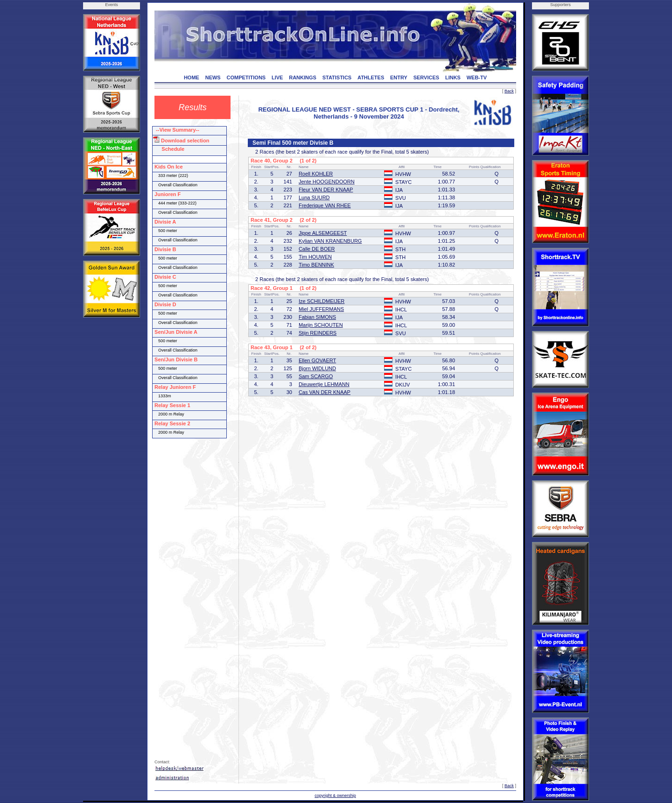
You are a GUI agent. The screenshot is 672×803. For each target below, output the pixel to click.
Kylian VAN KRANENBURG (330, 241)
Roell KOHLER (316, 174)
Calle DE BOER (317, 249)
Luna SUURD (314, 197)
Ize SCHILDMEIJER (322, 301)
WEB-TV (477, 77)
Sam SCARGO (316, 376)
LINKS (453, 77)
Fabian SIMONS (317, 317)
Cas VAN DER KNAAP (325, 392)
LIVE (277, 77)
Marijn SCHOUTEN (321, 325)
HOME (192, 77)
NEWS (213, 77)
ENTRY (399, 77)
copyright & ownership (335, 796)
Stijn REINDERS (318, 333)
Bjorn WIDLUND (317, 368)
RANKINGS (303, 77)
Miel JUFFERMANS (321, 309)
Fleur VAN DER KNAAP (326, 190)
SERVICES (426, 77)
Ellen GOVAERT (317, 360)
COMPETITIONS (246, 77)
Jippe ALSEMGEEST (323, 233)
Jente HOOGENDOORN (327, 182)
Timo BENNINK (316, 265)
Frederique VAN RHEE (325, 205)
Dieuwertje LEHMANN (324, 384)
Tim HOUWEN (315, 257)
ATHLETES (371, 77)
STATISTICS (337, 77)
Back (509, 91)
